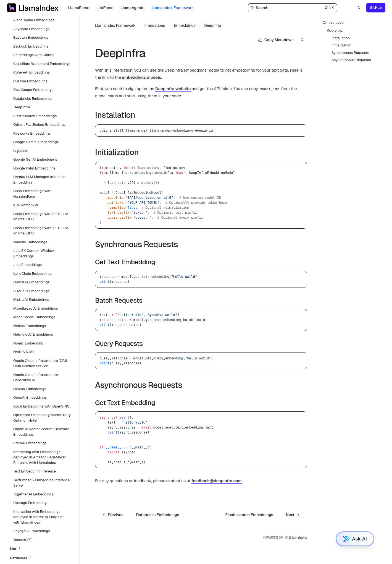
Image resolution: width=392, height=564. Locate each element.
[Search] (293, 8)
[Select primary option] (276, 40)
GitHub (376, 8)
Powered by (285, 537)
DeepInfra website (173, 89)
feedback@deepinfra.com (217, 481)
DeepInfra (213, 25)
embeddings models (141, 77)
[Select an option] (356, 8)
